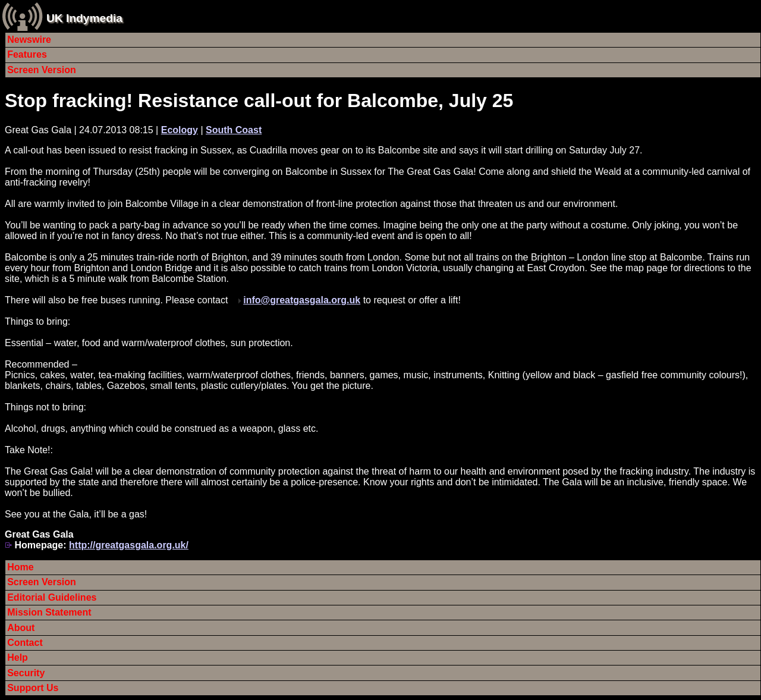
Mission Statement (49, 612)
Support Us (33, 688)
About (21, 628)
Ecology (180, 130)
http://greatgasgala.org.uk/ (129, 545)
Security (26, 673)
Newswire (29, 40)
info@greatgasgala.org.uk (302, 300)
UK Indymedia (84, 18)
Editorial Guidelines (52, 597)
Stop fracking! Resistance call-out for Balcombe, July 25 (259, 101)
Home (20, 567)
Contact (25, 643)
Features (27, 54)
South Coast (234, 130)
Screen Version (42, 70)
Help (18, 657)
